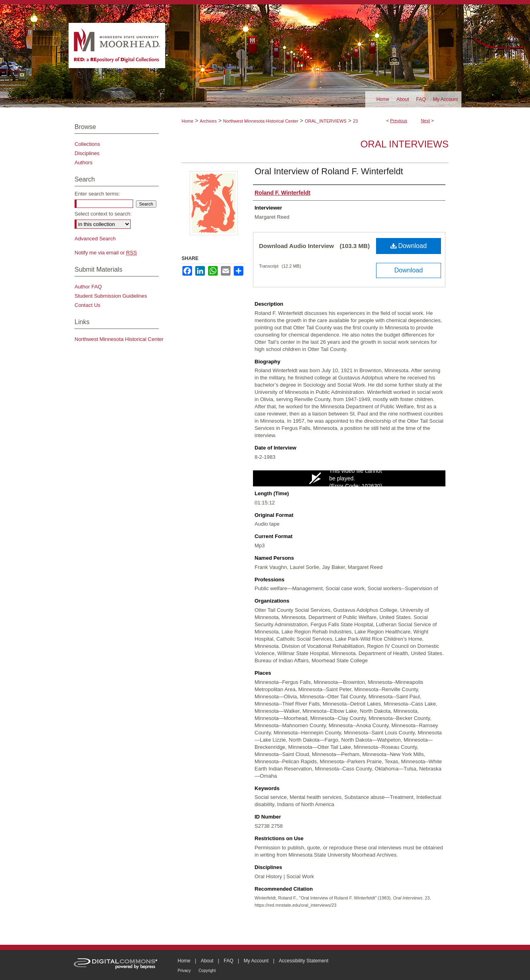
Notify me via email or (106, 253)
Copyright (207, 971)
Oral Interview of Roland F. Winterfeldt (329, 171)
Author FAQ (88, 287)
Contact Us (87, 305)
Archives (208, 121)
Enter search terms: (97, 194)
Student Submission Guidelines (111, 296)
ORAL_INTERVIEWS (326, 121)
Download (409, 246)
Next (426, 121)
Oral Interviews (405, 144)
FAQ (229, 961)
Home (187, 121)
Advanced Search (95, 239)
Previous (399, 121)
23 (355, 121)
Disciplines (87, 153)
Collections (87, 144)
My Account (256, 961)
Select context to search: (103, 214)
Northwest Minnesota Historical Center (261, 121)
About (207, 961)
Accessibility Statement (304, 961)
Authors (84, 162)
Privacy (184, 971)
